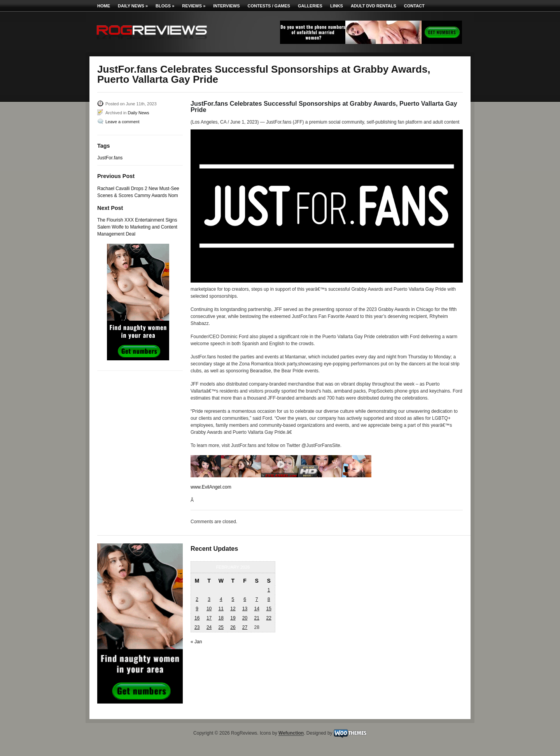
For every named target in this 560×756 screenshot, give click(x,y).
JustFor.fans (110, 158)
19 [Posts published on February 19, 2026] (233, 618)
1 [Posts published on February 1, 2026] (269, 590)
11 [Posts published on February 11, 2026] (221, 609)
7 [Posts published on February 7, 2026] (257, 599)
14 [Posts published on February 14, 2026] (256, 609)
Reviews (194, 6)
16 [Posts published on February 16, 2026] (197, 618)
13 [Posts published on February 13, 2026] (245, 609)
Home (104, 6)
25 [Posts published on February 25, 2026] (221, 627)
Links (337, 6)
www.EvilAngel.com (211, 487)
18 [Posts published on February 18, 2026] (221, 618)
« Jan (196, 642)
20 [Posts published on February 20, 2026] (245, 618)
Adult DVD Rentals (374, 6)
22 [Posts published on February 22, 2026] (269, 618)
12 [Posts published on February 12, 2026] (233, 609)
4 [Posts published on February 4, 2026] (221, 599)
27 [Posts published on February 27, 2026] (245, 627)
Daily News (133, 6)
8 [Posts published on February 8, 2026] (269, 599)
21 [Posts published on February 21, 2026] (256, 618)
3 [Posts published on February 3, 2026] (209, 599)
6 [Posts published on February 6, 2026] (245, 599)
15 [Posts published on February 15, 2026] (269, 609)
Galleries (310, 6)
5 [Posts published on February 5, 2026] (233, 599)
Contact (414, 6)
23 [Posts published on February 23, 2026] (197, 627)
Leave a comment (122, 122)
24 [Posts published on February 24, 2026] (209, 627)
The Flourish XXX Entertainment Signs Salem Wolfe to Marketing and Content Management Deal (137, 227)
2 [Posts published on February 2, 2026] (197, 599)
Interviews (226, 6)
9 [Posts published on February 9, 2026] (197, 609)
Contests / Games (269, 6)
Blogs (165, 6)
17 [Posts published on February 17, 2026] (209, 618)
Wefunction (291, 733)
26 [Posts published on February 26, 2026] (233, 627)
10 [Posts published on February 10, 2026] (209, 609)
